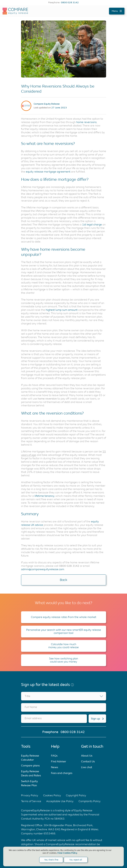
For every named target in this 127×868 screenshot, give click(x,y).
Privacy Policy (30, 795)
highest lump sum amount (62, 310)
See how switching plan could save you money (64, 660)
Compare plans (30, 766)
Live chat (87, 767)
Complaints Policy (90, 801)
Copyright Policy (76, 795)
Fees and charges (62, 773)
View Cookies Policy (67, 853)
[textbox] (64, 696)
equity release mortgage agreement (48, 172)
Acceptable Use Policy (60, 801)
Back (63, 580)
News (54, 767)
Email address (33, 718)
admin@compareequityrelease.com (43, 569)
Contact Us (88, 761)
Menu (117, 11)
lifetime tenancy (44, 496)
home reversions (86, 122)
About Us (87, 756)
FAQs (54, 756)
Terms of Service (31, 801)
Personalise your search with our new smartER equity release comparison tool (64, 631)
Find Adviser (59, 761)
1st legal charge (92, 225)
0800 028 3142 (70, 3)
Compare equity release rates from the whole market (64, 617)
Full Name (31, 707)
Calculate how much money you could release (63, 646)
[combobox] (64, 696)
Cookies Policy (52, 795)
